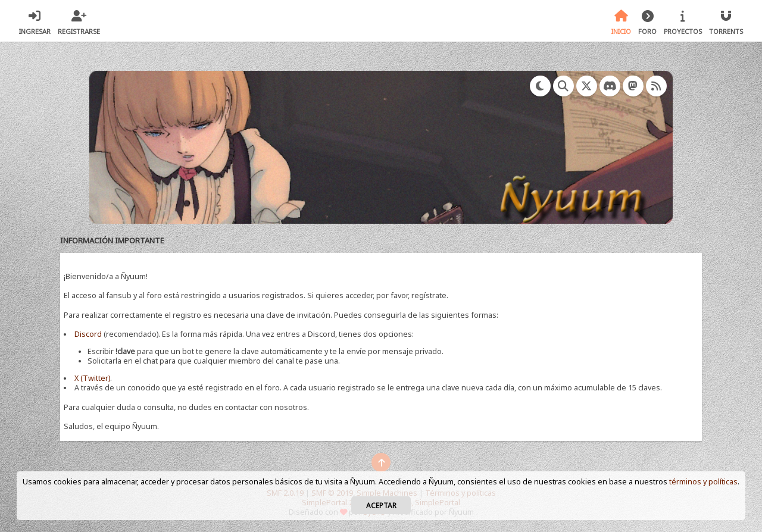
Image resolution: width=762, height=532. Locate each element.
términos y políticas (703, 482)
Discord (88, 334)
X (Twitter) (92, 378)
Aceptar (381, 505)
